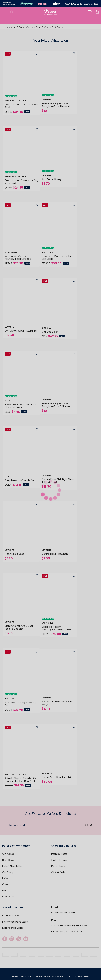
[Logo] (50, 12)
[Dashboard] (12, 12)
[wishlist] (90, 11)
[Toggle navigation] (4, 12)
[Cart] (97, 12)
